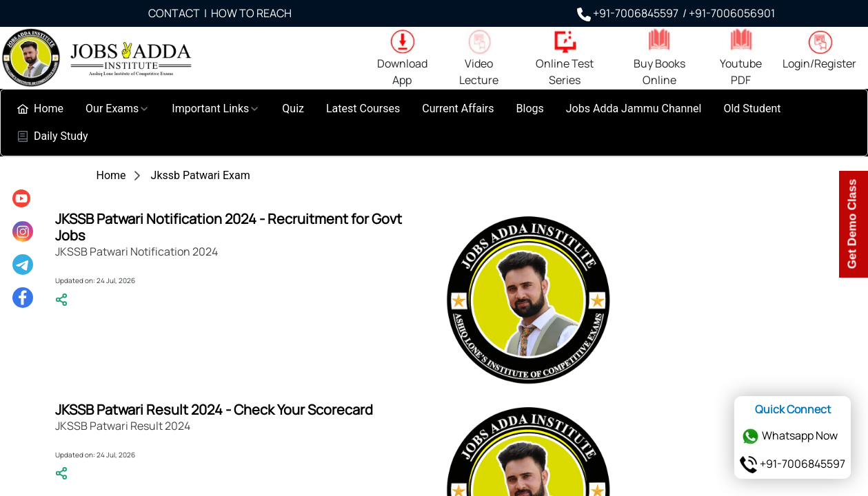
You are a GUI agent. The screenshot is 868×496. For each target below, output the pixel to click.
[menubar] (434, 123)
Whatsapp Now (790, 435)
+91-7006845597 (793, 464)
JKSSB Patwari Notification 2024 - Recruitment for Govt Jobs (229, 227)
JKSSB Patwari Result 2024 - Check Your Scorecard (214, 410)
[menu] (23, 248)
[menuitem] (40, 109)
